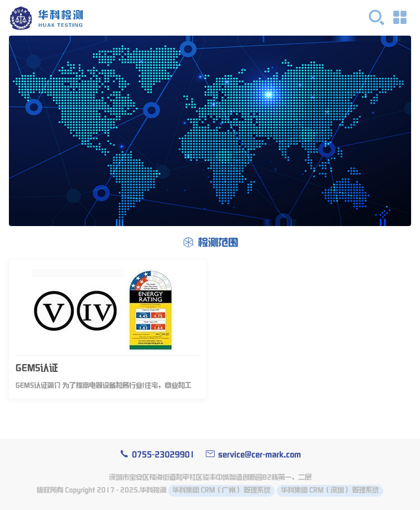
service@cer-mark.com (253, 455)
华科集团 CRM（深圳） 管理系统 (330, 490)
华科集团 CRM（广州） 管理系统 (221, 490)
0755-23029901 (157, 455)
